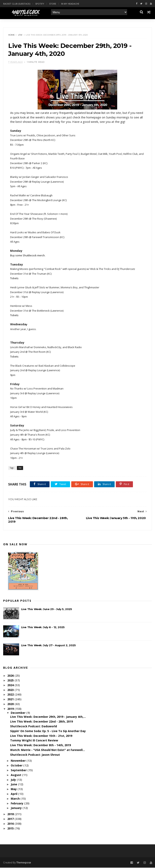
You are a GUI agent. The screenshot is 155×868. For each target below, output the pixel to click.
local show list (96, 113)
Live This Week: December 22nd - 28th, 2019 (41, 722)
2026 (11, 676)
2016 (11, 824)
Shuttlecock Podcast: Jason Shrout (35, 755)
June (14, 785)
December (19, 713)
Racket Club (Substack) (17, 4)
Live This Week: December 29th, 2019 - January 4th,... (48, 717)
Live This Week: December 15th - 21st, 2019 (41, 736)
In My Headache (70, 4)
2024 (11, 685)
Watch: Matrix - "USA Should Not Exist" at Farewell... (48, 750)
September (19, 771)
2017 (11, 819)
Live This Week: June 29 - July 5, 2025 (47, 609)
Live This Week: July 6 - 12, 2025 (43, 628)
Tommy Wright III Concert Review (34, 741)
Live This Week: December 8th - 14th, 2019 (40, 745)
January (17, 808)
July (14, 780)
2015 (11, 829)
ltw (20, 35)
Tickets (15, 279)
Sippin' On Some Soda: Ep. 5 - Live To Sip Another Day (48, 731)
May (14, 789)
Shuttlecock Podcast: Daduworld (34, 727)
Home (12, 35)
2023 (11, 690)
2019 (11, 709)
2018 (11, 814)
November (19, 761)
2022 (11, 695)
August (16, 775)
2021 (11, 700)
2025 (11, 681)
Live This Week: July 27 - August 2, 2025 (48, 646)
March (16, 799)
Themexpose (24, 863)
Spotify (40, 4)
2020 (11, 704)
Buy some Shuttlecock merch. (28, 256)
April (14, 794)
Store (53, 4)
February (17, 804)
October (17, 766)
